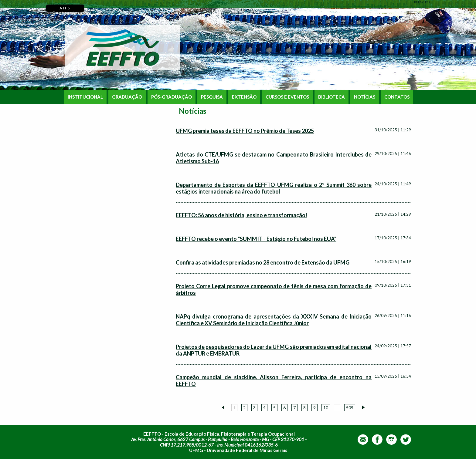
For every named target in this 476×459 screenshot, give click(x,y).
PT (416, 2)
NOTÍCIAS (365, 97)
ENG (421, 2)
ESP (428, 2)
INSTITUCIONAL (85, 97)
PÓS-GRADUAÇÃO (172, 97)
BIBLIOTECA (331, 97)
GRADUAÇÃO (127, 97)
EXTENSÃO (244, 97)
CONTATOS (397, 97)
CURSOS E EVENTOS (287, 97)
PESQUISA (212, 97)
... (337, 408)
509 (350, 408)
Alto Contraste (65, 9)
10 (326, 408)
